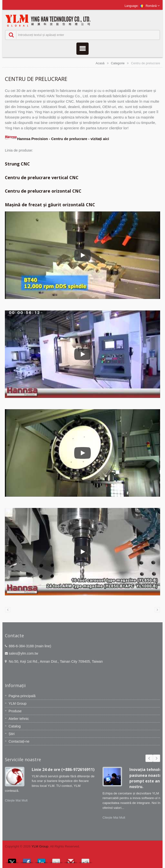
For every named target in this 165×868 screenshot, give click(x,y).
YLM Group (18, 703)
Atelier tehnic (19, 719)
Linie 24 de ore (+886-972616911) (63, 769)
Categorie (118, 63)
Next (156, 758)
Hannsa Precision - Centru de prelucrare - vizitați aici (57, 139)
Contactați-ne (19, 741)
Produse (15, 711)
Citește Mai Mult (16, 800)
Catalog (15, 726)
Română (148, 6)
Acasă (100, 63)
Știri (12, 734)
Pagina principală (22, 696)
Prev (149, 758)
